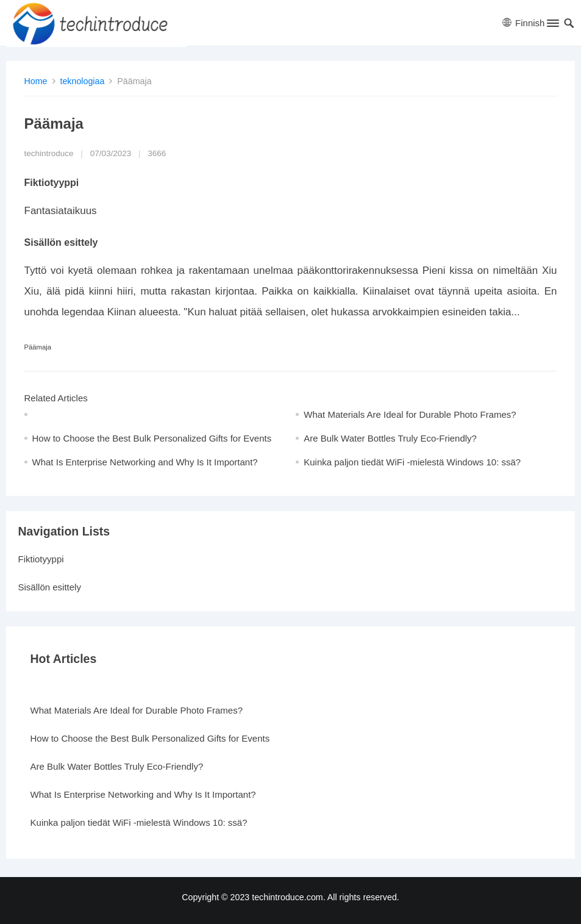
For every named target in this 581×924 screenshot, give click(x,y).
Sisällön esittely (50, 587)
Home (36, 81)
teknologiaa (82, 81)
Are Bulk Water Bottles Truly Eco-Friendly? (390, 438)
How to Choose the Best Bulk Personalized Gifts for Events (152, 438)
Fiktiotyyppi (41, 559)
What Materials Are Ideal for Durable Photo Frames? (410, 414)
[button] (552, 26)
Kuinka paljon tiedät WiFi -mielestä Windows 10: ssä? (412, 462)
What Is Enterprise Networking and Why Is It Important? (145, 462)
